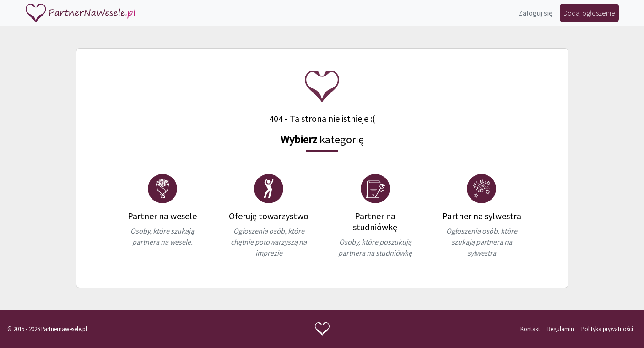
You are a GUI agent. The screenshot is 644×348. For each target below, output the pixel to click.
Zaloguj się (536, 13)
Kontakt (530, 329)
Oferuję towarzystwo (269, 216)
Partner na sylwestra (482, 216)
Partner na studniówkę (375, 221)
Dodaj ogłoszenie (589, 13)
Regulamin (561, 329)
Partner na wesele (162, 216)
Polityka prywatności (607, 329)
